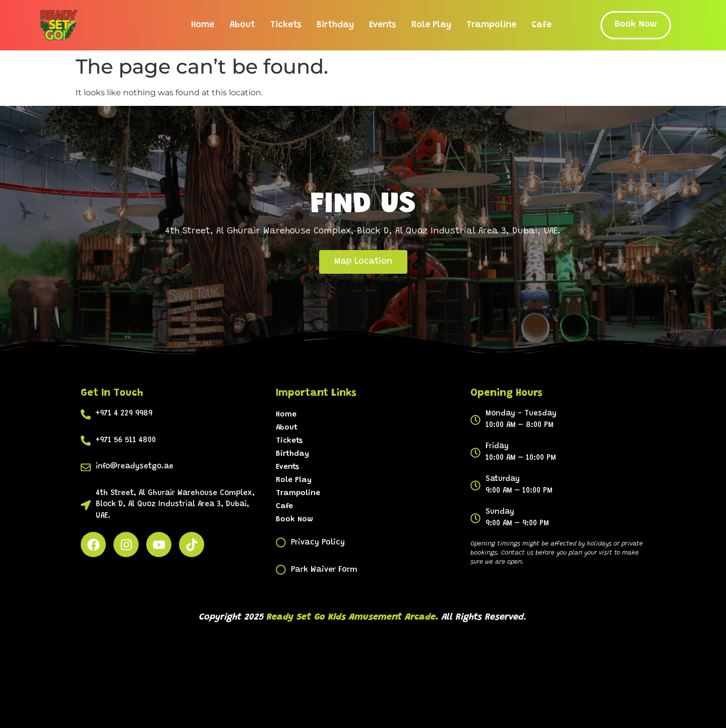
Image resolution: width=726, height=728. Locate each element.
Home (203, 25)
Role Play (431, 25)
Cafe (541, 25)
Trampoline (491, 25)
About (242, 25)
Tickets (286, 25)
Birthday (335, 25)
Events (383, 25)
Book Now (294, 520)
